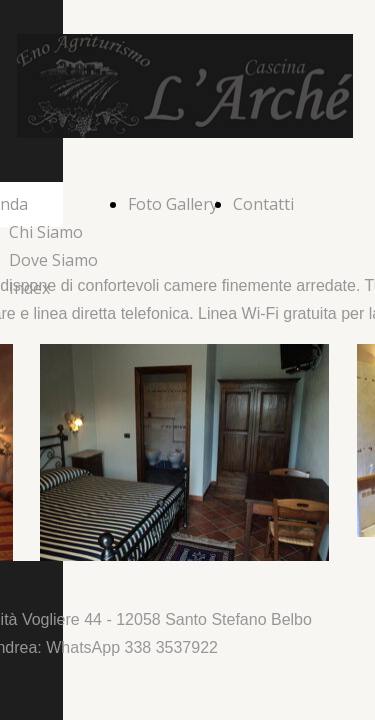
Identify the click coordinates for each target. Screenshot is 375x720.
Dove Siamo (53, 260)
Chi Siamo (46, 232)
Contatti (263, 204)
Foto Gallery (173, 204)
